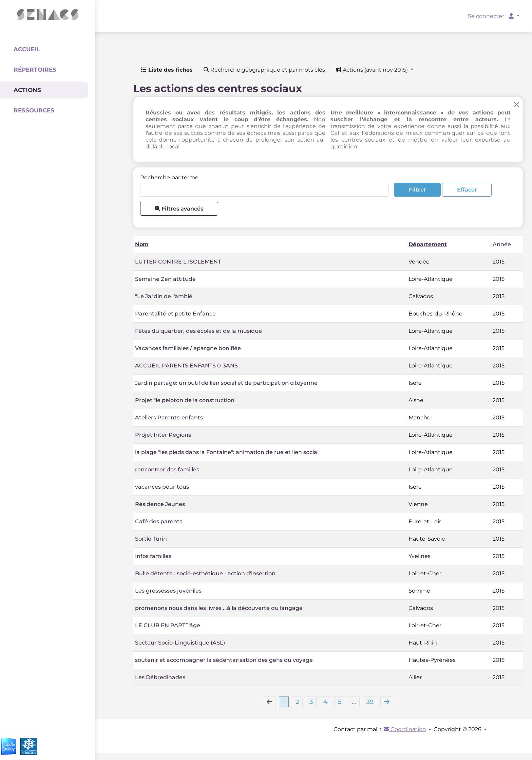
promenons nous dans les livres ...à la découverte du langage (219, 608)
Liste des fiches (167, 70)
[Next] (387, 702)
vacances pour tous (162, 487)
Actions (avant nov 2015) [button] (373, 70)
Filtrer (417, 190)
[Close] (516, 104)
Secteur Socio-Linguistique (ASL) (180, 643)
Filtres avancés (179, 209)
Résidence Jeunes (160, 504)
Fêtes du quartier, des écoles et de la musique (198, 331)
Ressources (34, 110)
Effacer (467, 190)
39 (370, 702)
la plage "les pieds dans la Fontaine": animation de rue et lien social (227, 452)
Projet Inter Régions (163, 435)
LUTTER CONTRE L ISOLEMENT (178, 262)
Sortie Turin (151, 539)
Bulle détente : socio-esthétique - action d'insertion (205, 573)
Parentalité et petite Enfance (175, 314)
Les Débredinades (160, 677)
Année (502, 244)
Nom (142, 244)
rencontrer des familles (167, 469)
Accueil (27, 49)
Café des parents (159, 521)
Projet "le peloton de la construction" (186, 400)
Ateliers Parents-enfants (169, 418)
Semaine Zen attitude (165, 279)
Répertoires (35, 70)
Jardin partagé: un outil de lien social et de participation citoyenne (226, 383)
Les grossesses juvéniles (168, 591)
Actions (27, 90)
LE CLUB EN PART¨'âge (168, 625)
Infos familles (153, 556)
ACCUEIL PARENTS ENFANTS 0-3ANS (186, 366)
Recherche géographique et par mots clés (264, 70)
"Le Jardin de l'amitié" (165, 296)
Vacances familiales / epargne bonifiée (188, 348)
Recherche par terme (169, 177)
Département (428, 244)
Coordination (405, 729)
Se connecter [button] (491, 16)
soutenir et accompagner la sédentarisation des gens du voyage (224, 660)
